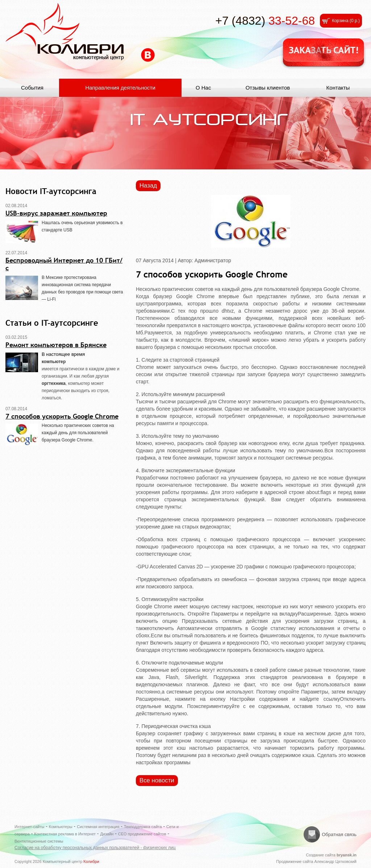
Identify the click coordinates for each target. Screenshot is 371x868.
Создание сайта (331, 855)
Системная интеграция (98, 827)
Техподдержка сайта (143, 827)
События (32, 88)
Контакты (338, 88)
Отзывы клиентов (268, 88)
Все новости (157, 780)
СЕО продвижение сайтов (142, 834)
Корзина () (346, 21)
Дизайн (107, 834)
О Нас (203, 88)
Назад (148, 186)
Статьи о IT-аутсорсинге (52, 323)
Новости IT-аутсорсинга (51, 191)
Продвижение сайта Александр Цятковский (316, 861)
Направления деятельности (120, 88)
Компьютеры (61, 827)
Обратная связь (339, 834)
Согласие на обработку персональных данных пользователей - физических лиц (95, 848)
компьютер (54, 362)
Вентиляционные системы (39, 841)
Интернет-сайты (29, 827)
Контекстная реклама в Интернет (65, 834)
